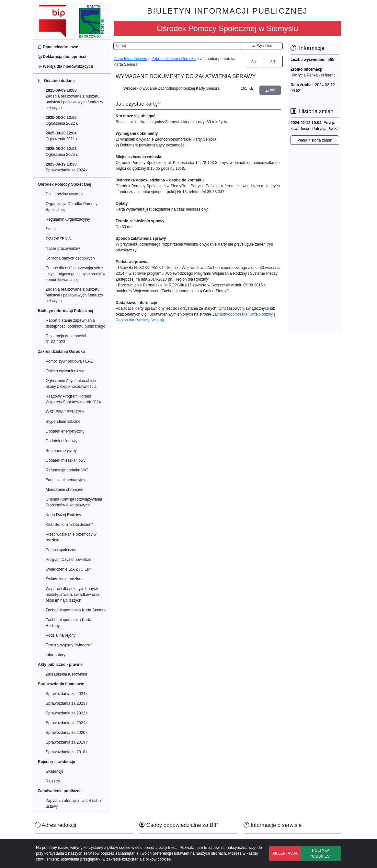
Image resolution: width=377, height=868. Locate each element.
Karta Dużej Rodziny (63, 515)
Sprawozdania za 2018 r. (67, 752)
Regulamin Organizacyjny (68, 219)
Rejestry (53, 781)
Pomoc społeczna (61, 550)
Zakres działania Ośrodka (174, 59)
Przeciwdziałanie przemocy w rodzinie (71, 537)
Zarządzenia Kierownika (66, 674)
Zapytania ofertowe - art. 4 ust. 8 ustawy (74, 804)
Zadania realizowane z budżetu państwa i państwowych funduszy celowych (74, 99)
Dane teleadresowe (58, 47)
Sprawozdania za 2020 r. (67, 733)
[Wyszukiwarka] (177, 46)
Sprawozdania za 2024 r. (67, 167)
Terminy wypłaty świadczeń (69, 645)
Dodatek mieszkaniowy (66, 460)
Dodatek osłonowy (62, 441)
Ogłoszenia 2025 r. (62, 152)
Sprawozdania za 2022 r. (67, 713)
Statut (51, 229)
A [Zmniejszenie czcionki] (273, 61)
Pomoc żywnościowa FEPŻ (69, 361)
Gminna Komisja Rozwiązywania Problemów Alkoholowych (74, 502)
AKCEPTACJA (285, 853)
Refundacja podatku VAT (67, 470)
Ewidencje (55, 771)
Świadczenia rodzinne (65, 579)
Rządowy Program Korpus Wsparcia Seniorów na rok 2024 (73, 399)
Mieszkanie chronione (64, 490)
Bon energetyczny (61, 451)
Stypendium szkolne (63, 422)
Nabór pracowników (63, 249)
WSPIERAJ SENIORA (65, 412)
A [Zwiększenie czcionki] (254, 61)
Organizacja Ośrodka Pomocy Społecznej (71, 207)
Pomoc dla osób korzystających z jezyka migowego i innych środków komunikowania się (75, 274)
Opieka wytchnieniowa (65, 371)
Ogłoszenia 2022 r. (62, 121)
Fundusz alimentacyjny (65, 480)
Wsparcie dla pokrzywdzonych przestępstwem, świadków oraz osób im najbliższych (73, 595)
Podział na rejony (61, 635)
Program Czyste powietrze (69, 560)
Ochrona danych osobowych (70, 258)
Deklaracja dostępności (62, 57)
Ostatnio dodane (56, 81)
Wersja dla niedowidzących (66, 66)
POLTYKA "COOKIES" (321, 853)
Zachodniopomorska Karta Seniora (76, 610)
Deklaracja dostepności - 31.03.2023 (67, 339)
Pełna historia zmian (315, 140)
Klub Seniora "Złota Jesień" (69, 525)
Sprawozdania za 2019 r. (67, 742)
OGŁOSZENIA (58, 239)
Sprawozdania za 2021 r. (67, 723)
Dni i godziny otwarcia (65, 194)
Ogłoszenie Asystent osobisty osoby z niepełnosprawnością (71, 384)
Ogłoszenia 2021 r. (62, 136)
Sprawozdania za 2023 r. (67, 703)
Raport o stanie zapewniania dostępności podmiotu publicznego (75, 323)
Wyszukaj (262, 46)
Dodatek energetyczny (65, 431)
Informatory (56, 655)
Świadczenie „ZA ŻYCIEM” (69, 569)
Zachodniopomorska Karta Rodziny (69, 623)
